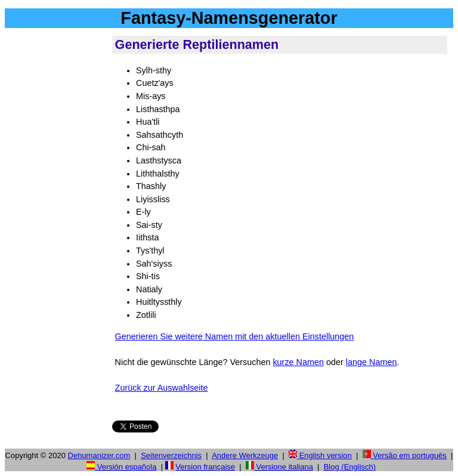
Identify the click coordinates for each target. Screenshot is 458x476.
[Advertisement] (56, 214)
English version (320, 455)
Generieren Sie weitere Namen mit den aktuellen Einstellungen (235, 336)
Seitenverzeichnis (171, 455)
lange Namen (372, 362)
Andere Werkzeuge (245, 455)
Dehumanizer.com (99, 455)
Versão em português (405, 455)
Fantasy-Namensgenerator (229, 18)
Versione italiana (279, 467)
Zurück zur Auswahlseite (162, 388)
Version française (205, 467)
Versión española (121, 467)
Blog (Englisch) (350, 467)
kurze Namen (298, 362)
